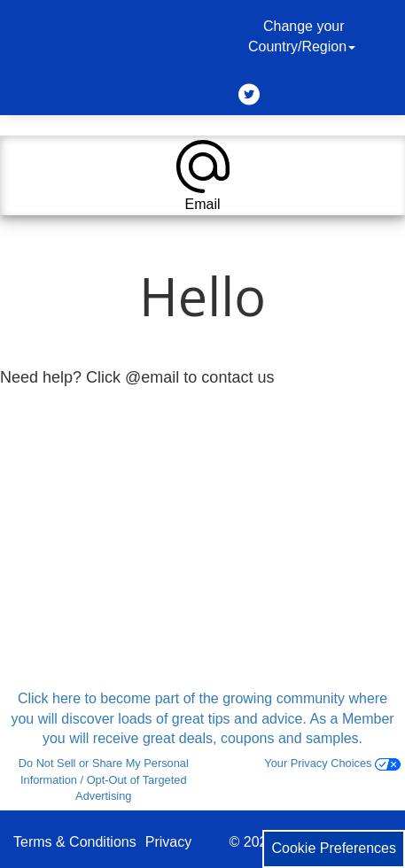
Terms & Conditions (75, 842)
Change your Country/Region (304, 36)
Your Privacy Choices (332, 763)
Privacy (168, 842)
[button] (202, 175)
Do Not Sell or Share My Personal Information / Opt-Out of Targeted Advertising (104, 779)
